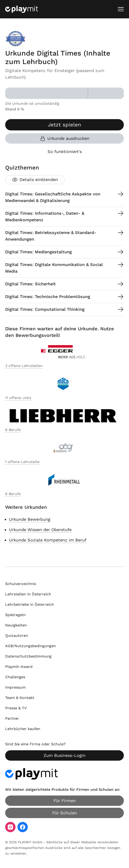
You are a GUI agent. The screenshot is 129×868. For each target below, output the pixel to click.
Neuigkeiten (16, 625)
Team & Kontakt (20, 698)
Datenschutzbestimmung (28, 656)
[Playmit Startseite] (22, 9)
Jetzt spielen (64, 125)
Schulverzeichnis (21, 584)
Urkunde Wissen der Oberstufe (40, 530)
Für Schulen (65, 813)
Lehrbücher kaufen (23, 729)
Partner (12, 718)
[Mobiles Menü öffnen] (121, 9)
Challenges (15, 677)
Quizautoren (17, 636)
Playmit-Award (19, 667)
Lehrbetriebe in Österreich (30, 604)
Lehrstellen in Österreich (28, 594)
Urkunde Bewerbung (30, 519)
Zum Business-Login (64, 755)
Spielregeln (15, 615)
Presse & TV (16, 708)
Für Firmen (65, 801)
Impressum (15, 687)
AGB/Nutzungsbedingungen (30, 646)
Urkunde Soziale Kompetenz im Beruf (48, 540)
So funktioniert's (65, 151)
